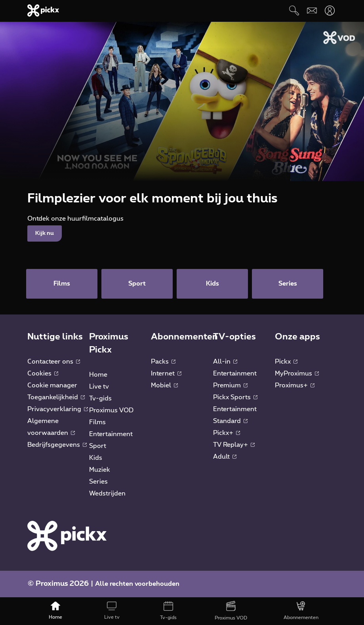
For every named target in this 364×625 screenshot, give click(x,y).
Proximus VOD (111, 410)
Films (97, 422)
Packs (163, 362)
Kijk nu (45, 233)
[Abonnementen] (301, 611)
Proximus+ (295, 385)
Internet (166, 373)
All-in (225, 362)
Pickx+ (227, 433)
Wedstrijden (107, 494)
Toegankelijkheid (56, 397)
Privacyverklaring (58, 409)
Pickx (286, 362)
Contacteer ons (54, 362)
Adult (225, 457)
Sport (98, 446)
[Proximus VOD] (231, 611)
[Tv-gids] (168, 611)
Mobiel (164, 385)
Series (98, 482)
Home (98, 375)
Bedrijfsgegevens (57, 445)
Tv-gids (100, 398)
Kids (96, 458)
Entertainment (111, 434)
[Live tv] (112, 611)
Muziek (100, 470)
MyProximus (297, 373)
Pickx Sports (235, 397)
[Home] (55, 611)
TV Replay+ (234, 445)
